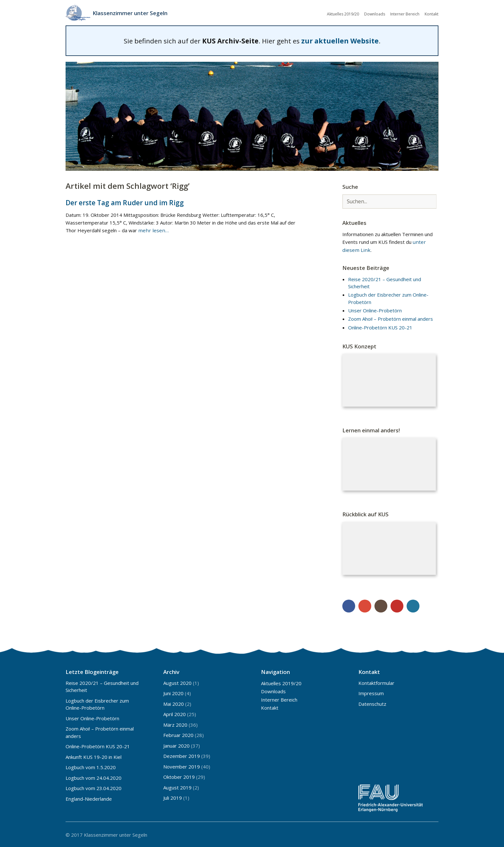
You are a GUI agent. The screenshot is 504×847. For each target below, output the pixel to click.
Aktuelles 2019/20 (343, 14)
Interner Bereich (405, 14)
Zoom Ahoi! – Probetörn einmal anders (391, 318)
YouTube (397, 605)
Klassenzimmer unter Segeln (133, 13)
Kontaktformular (376, 682)
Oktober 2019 (179, 776)
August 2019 (177, 787)
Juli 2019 (173, 797)
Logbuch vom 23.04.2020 (94, 787)
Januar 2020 (176, 745)
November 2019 (182, 766)
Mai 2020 (174, 703)
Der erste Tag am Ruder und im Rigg (124, 201)
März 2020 (175, 724)
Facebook (349, 605)
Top (432, 833)
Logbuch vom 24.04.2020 (94, 777)
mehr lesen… (152, 229)
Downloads (375, 14)
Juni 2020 (173, 693)
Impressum (371, 693)
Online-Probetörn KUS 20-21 (380, 327)
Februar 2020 (178, 734)
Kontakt (432, 14)
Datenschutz (372, 703)
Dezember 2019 (182, 755)
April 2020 (175, 714)
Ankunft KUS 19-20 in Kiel (94, 756)
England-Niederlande (89, 798)
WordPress (413, 605)
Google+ (365, 605)
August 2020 (177, 682)
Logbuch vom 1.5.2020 (91, 767)
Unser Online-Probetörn (375, 310)
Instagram (381, 605)
